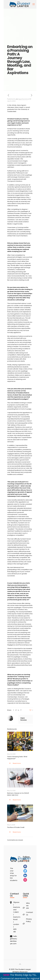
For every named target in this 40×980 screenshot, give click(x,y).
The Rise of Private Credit (16, 827)
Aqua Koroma (23, 99)
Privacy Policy (28, 920)
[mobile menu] (34, 4)
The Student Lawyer (23, 969)
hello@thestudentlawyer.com (13, 940)
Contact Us (28, 913)
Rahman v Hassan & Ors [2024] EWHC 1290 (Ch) (18, 794)
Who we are (28, 906)
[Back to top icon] (20, 964)
